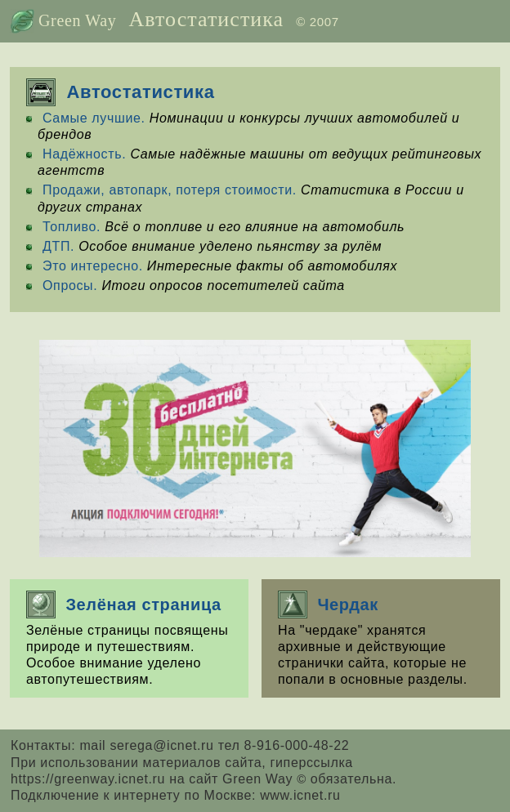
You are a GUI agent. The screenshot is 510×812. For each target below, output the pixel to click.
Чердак (328, 605)
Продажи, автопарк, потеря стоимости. (170, 190)
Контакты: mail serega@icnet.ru (114, 745)
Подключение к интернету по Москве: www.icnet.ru (176, 795)
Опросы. (70, 286)
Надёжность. (84, 154)
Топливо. (72, 227)
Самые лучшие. (94, 118)
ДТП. (58, 246)
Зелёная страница (124, 605)
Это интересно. (93, 266)
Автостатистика (206, 19)
